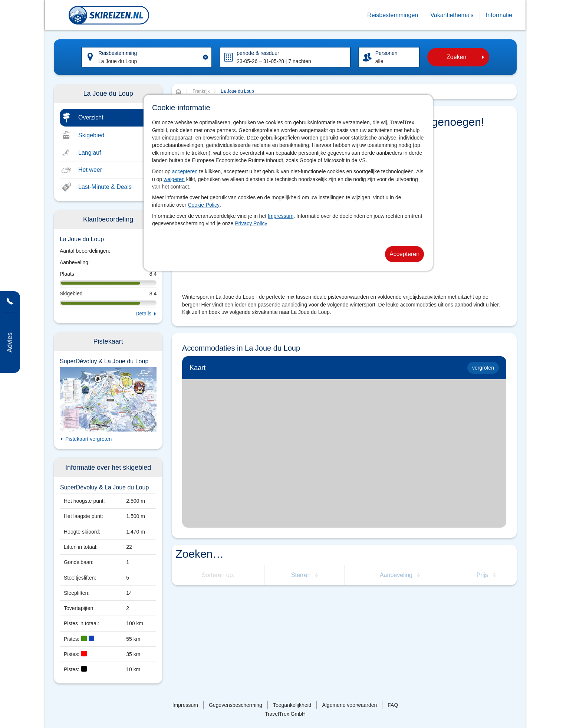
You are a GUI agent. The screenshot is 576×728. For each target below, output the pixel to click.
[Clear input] (205, 57)
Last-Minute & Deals (105, 187)
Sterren (301, 575)
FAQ (393, 705)
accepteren (185, 171)
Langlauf (90, 153)
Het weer (90, 170)
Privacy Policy (251, 223)
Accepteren (404, 254)
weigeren (174, 179)
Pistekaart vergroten (88, 439)
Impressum (281, 216)
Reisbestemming (118, 53)
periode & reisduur (258, 53)
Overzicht (91, 117)
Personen (386, 53)
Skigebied (91, 135)
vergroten (483, 368)
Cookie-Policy (204, 205)
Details (143, 314)
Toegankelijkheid (292, 705)
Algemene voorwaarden (349, 705)
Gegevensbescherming (236, 705)
